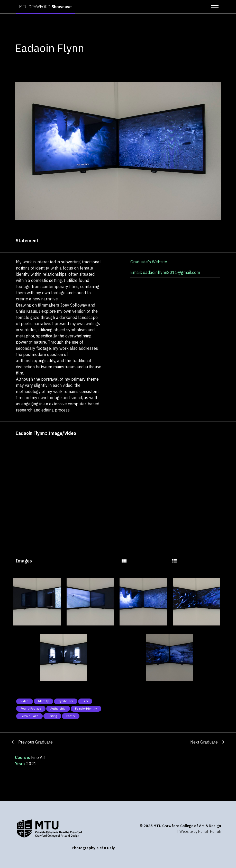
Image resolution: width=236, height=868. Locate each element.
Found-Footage (31, 709)
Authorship (58, 709)
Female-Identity (86, 709)
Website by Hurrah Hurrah (200, 831)
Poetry (71, 716)
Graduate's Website (149, 262)
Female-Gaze (29, 716)
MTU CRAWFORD (45, 7)
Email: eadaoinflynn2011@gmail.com (165, 272)
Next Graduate (207, 742)
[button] (213, 7)
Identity (43, 701)
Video (25, 701)
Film (85, 701)
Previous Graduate (32, 742)
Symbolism (66, 701)
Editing (52, 716)
